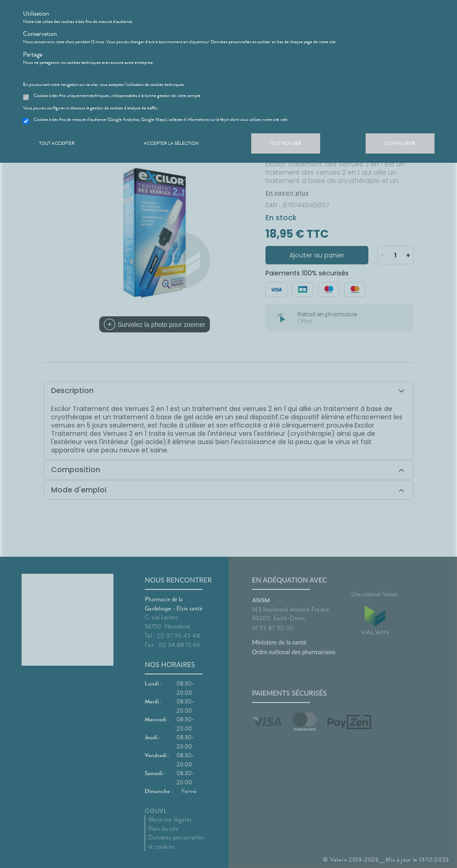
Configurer (400, 143)
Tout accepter (57, 143)
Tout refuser (285, 143)
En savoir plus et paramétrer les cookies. (58, 74)
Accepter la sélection (171, 143)
